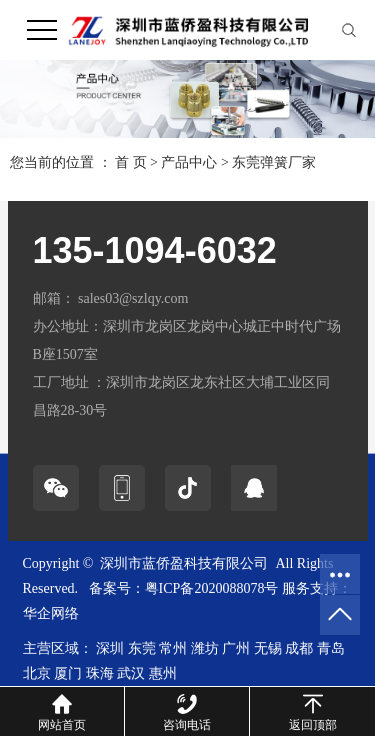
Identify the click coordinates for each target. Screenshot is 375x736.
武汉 (131, 673)
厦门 (68, 673)
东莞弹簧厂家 (274, 162)
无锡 (268, 648)
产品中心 (189, 162)
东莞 (142, 648)
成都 (299, 648)
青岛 (331, 648)
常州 (173, 648)
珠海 (100, 673)
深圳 (110, 648)
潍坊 (205, 648)
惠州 (163, 673)
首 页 (131, 162)
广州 (236, 648)
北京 (37, 673)
